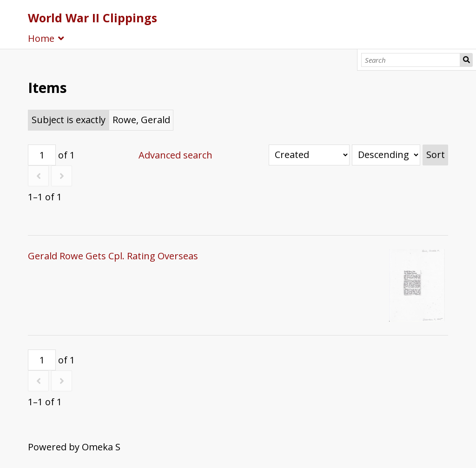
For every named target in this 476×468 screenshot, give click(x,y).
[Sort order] (386, 155)
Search (466, 60)
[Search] (411, 60)
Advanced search (175, 155)
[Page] (42, 155)
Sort (436, 155)
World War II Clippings (93, 18)
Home (41, 38)
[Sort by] (309, 155)
